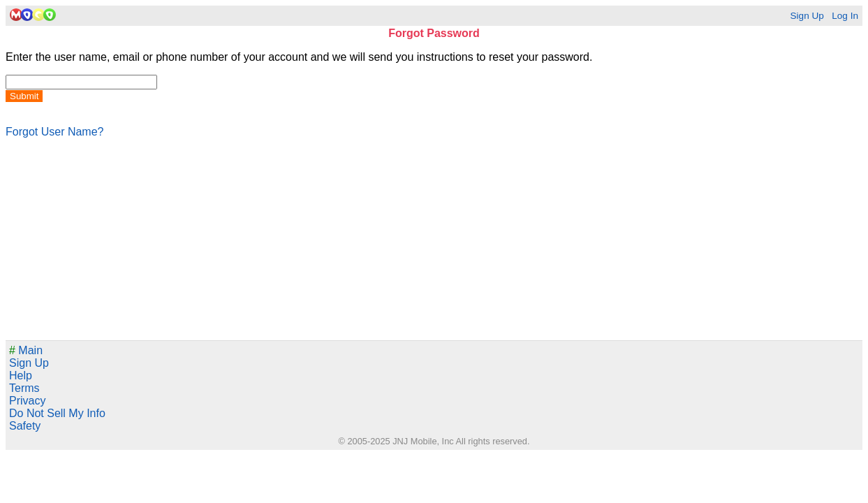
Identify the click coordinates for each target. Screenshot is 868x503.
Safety (25, 426)
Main (26, 350)
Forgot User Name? (55, 132)
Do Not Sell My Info (57, 413)
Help (21, 376)
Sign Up (807, 16)
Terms (24, 388)
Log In (845, 16)
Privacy (27, 401)
